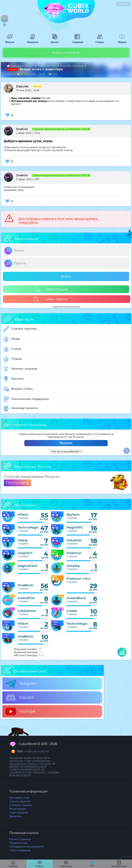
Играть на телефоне (66, 53)
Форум (9, 41)
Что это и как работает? (66, 451)
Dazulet (22, 86)
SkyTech (73, 515)
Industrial (74, 540)
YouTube (20, 712)
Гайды (99, 41)
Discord (19, 698)
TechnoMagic (28, 527)
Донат (54, 41)
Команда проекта (20, 408)
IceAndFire (26, 598)
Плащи (13, 359)
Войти (66, 276)
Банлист (14, 379)
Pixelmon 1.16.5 (47, 66)
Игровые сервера (21, 805)
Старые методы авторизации (66, 307)
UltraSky (73, 566)
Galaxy (23, 540)
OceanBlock (76, 598)
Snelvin (22, 129)
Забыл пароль (50, 299)
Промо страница (20, 839)
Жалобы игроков (72, 66)
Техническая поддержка (26, 399)
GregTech (25, 553)
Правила (32, 41)
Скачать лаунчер (20, 329)
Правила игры (18, 843)
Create (72, 611)
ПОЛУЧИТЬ (18, 483)
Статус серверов (20, 850)
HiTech (23, 515)
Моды (12, 339)
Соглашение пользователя (26, 847)
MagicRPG (75, 527)
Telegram (21, 684)
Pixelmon (74, 553)
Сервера (77, 41)
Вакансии (15, 816)
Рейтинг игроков (20, 369)
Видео (121, 41)
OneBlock (25, 585)
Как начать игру (19, 798)
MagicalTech (28, 566)
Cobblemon (27, 611)
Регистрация (51, 289)
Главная (14, 66)
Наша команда (19, 813)
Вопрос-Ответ (18, 389)
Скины (12, 349)
